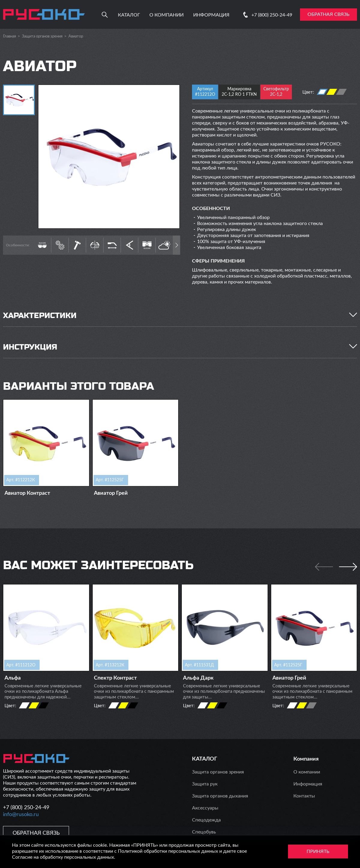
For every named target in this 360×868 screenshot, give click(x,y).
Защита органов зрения (42, 36)
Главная (9, 36)
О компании (166, 15)
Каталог (129, 15)
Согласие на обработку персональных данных (63, 857)
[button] (177, 245)
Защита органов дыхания (220, 796)
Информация (211, 15)
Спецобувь (204, 832)
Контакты (304, 796)
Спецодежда (206, 820)
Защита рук (205, 784)
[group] (109, 157)
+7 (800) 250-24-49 (272, 15)
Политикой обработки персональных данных (168, 851)
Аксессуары (205, 808)
